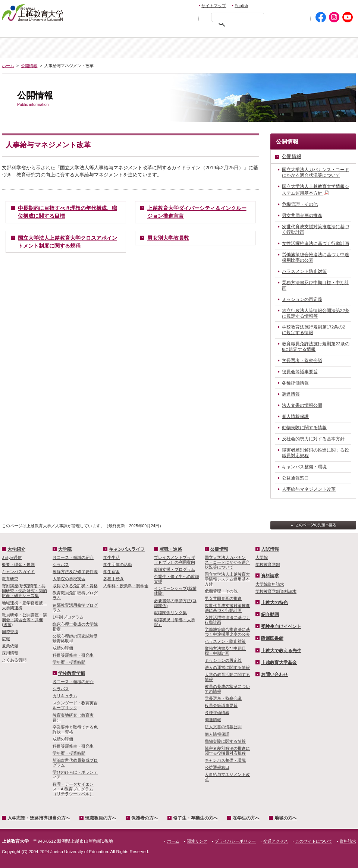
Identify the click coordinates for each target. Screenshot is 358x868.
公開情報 (29, 66)
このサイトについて (314, 841)
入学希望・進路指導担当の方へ (44, 32)
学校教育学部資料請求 (276, 591)
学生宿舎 (112, 572)
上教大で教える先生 (281, 651)
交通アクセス (338, 5)
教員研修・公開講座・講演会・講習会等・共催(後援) (24, 620)
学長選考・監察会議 (302, 361)
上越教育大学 (33, 12)
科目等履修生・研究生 (73, 655)
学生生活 (112, 557)
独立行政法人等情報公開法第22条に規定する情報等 (316, 313)
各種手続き (114, 579)
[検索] (239, 19)
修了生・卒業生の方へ (225, 32)
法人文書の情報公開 (302, 405)
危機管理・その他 (300, 204)
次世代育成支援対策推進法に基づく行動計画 (315, 229)
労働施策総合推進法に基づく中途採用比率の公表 (315, 257)
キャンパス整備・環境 (304, 467)
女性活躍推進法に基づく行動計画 (315, 243)
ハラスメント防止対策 (304, 271)
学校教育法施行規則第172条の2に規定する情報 (314, 330)
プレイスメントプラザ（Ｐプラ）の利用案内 (175, 560)
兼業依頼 (10, 646)
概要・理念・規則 (18, 564)
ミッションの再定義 (302, 299)
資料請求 (304, 5)
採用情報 (10, 653)
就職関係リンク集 (170, 613)
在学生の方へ (284, 32)
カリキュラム (65, 696)
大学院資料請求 (270, 584)
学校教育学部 (267, 48)
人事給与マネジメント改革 (309, 489)
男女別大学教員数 (168, 238)
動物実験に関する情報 (304, 428)
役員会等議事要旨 (300, 372)
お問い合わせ (271, 5)
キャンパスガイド (18, 572)
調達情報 (291, 394)
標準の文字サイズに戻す (171, 17)
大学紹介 (91, 48)
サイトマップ (214, 6)
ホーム (32, 48)
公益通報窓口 (295, 478)
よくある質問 (14, 660)
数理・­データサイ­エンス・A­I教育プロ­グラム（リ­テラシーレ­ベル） (73, 789)
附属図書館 (272, 638)
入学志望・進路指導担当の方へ (39, 818)
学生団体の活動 (118, 564)
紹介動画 (270, 614)
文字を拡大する (187, 17)
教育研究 (10, 579)
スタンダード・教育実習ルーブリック (75, 705)
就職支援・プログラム (175, 569)
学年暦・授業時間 (69, 662)
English (241, 6)
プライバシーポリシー (235, 841)
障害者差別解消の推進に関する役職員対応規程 (315, 453)
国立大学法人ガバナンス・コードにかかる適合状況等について (315, 172)
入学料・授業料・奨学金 (126, 586)
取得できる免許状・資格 (75, 586)
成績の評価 (63, 648)
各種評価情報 (295, 383)
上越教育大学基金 (279, 663)
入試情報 (150, 48)
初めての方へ (293, 17)
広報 (6, 639)
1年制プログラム (68, 617)
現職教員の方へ (114, 32)
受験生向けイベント (281, 626)
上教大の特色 (274, 603)
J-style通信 (12, 557)
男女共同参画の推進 (302, 216)
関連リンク (197, 841)
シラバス (61, 564)
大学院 (208, 48)
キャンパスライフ (326, 48)
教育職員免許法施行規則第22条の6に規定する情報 (316, 347)
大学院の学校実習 (69, 579)
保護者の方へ (167, 32)
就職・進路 (171, 549)
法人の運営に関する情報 (227, 667)
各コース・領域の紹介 (73, 557)
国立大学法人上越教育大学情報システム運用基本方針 (315, 190)
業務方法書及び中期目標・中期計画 (315, 285)
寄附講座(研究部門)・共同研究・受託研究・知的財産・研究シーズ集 (24, 591)
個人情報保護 (295, 416)
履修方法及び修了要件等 (75, 572)
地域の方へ (333, 32)
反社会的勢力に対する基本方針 (313, 439)
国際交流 (10, 632)
